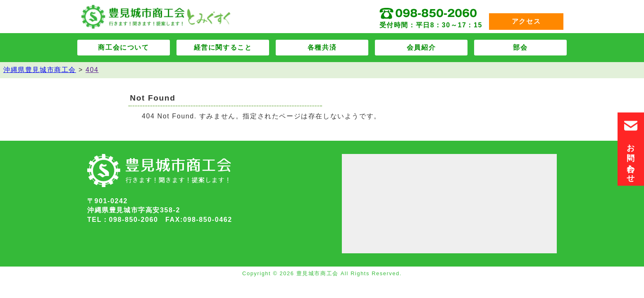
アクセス (526, 21)
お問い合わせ (631, 149)
